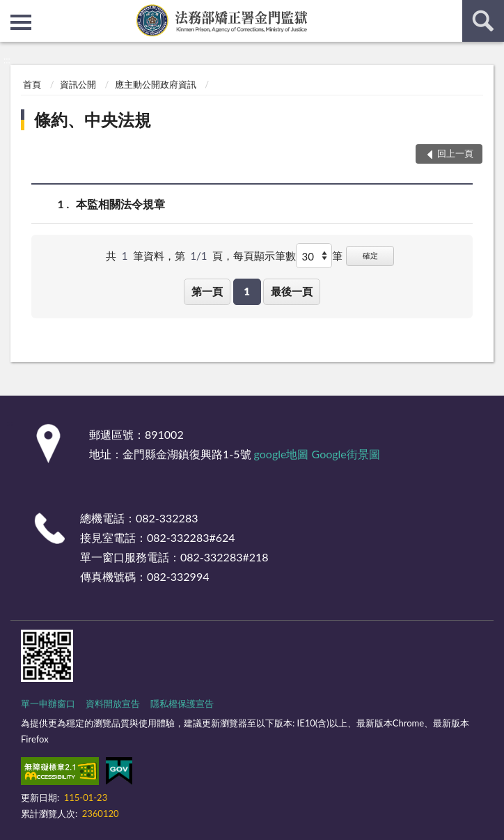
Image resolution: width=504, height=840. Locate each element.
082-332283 (167, 518)
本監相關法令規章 (120, 204)
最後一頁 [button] (292, 291)
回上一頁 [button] (455, 153)
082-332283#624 (191, 537)
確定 (370, 255)
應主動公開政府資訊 (156, 84)
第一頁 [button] (207, 291)
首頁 (32, 84)
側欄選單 (21, 22)
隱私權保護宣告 (182, 703)
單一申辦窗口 (48, 703)
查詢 (483, 21)
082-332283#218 (225, 557)
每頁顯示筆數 (265, 256)
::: (11, 10)
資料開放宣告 (113, 703)
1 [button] (247, 291)
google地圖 (282, 454)
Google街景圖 (346, 454)
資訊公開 (78, 84)
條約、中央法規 (93, 119)
